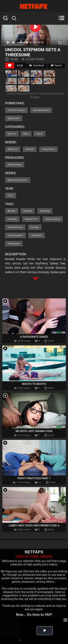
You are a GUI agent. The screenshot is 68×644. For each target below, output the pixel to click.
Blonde (12, 211)
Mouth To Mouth (34, 384)
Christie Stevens (16, 110)
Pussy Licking (53, 219)
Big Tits (12, 134)
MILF (26, 134)
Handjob (12, 219)
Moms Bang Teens (18, 180)
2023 (11, 196)
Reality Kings (15, 165)
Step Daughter (15, 235)
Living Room (49, 149)
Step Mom (37, 235)
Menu (61, 18)
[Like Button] (10, 66)
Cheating (45, 211)
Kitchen (30, 149)
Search (6, 18)
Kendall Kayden (41, 110)
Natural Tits (31, 219)
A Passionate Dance (34, 337)
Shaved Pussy (15, 227)
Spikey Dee (14, 118)
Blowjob (28, 211)
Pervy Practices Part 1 (34, 478)
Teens (39, 134)
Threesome (14, 244)
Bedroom (13, 149)
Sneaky (35, 227)
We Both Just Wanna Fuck (34, 431)
